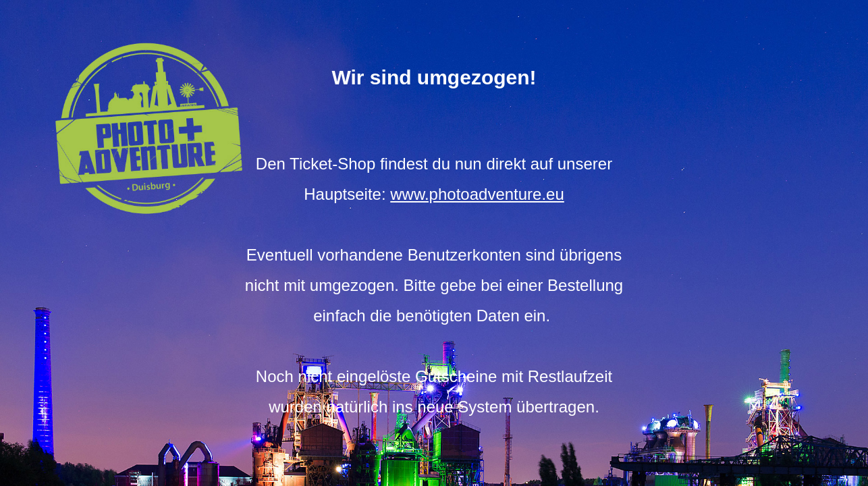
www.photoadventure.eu (477, 194)
